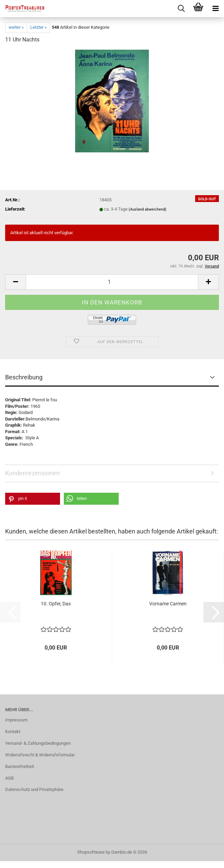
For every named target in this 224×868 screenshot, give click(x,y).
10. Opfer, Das (56, 604)
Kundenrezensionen (32, 473)
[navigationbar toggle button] (215, 9)
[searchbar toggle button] (181, 9)
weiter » (16, 27)
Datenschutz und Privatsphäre (34, 789)
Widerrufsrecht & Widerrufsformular (40, 755)
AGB (9, 778)
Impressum (16, 720)
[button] (15, 282)
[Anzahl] (112, 282)
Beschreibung (24, 377)
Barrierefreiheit (20, 766)
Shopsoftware (91, 852)
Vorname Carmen (168, 604)
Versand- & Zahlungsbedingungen (38, 743)
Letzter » (38, 27)
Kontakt (13, 732)
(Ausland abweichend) (148, 209)
